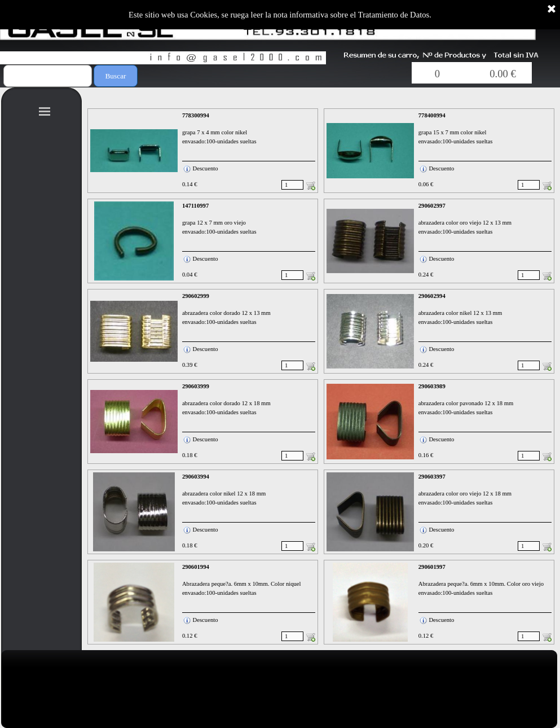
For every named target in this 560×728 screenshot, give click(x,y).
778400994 (432, 115)
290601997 (432, 567)
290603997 (432, 477)
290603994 (196, 477)
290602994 (432, 296)
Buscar (115, 76)
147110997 (195, 206)
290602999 (196, 296)
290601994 (196, 567)
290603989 (432, 386)
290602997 (432, 206)
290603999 (196, 386)
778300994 (196, 115)
